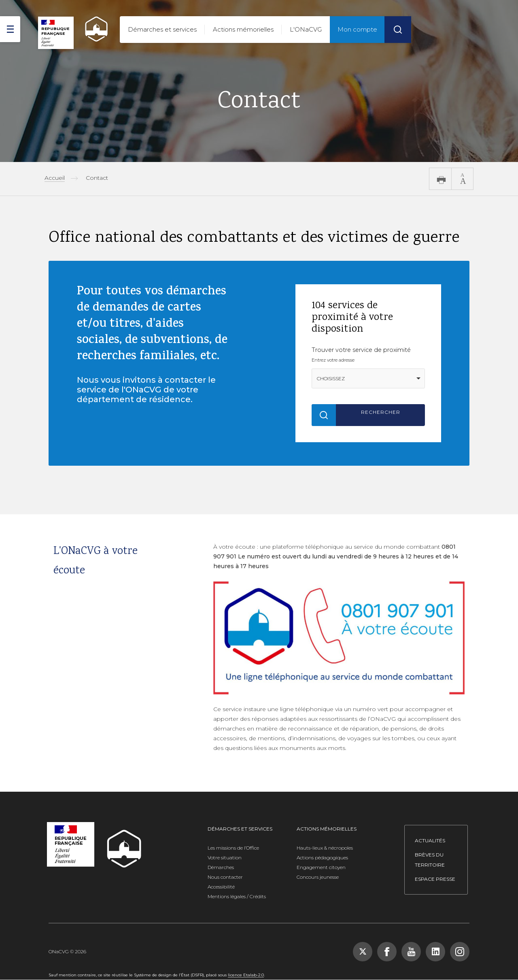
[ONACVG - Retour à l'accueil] (93, 29)
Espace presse (435, 879)
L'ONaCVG (306, 29)
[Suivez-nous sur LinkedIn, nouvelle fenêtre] (435, 952)
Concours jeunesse (318, 877)
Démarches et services (162, 29)
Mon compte (357, 29)
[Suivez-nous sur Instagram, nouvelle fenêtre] (460, 952)
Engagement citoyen (321, 867)
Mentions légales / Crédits (237, 896)
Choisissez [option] (331, 378)
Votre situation (225, 857)
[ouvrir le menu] (10, 29)
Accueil (55, 178)
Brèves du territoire (430, 860)
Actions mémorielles (243, 29)
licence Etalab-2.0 (246, 975)
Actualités (430, 840)
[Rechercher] (398, 30)
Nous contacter (225, 877)
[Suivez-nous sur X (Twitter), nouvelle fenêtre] (363, 952)
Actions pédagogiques (322, 857)
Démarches (221, 867)
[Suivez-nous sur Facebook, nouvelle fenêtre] (387, 952)
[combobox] (368, 378)
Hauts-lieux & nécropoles (325, 848)
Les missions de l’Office (233, 848)
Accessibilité (221, 887)
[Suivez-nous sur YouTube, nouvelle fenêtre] (411, 952)
